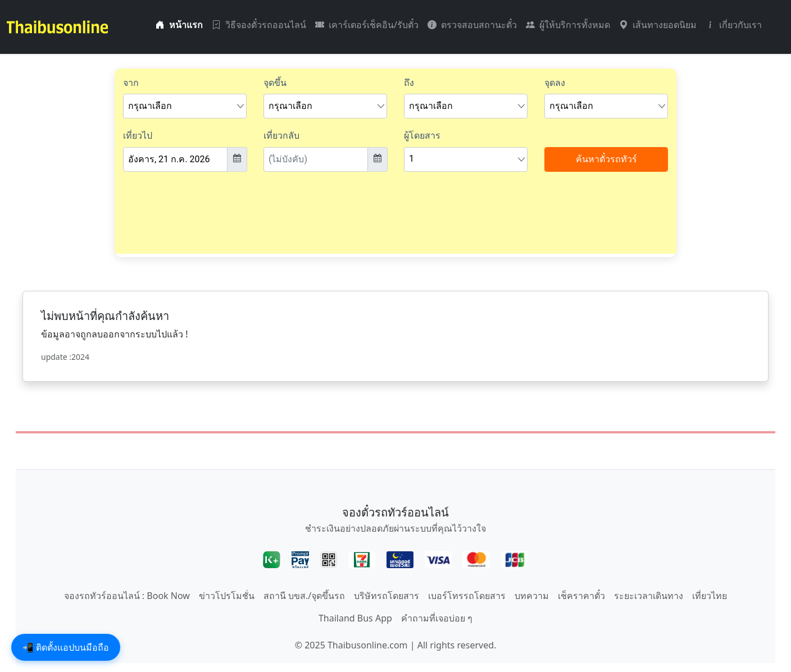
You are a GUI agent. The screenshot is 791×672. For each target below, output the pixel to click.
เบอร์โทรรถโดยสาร (467, 596)
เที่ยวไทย (710, 596)
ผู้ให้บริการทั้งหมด (568, 25)
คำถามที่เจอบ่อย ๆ (437, 618)
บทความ (532, 596)
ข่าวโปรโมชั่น (227, 596)
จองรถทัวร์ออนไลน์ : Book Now (127, 596)
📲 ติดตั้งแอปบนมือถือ (66, 647)
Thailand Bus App (355, 618)
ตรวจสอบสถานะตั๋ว (472, 25)
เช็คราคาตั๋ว (581, 596)
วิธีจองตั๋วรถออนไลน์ (259, 25)
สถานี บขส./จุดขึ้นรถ (304, 596)
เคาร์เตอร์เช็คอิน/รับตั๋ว (367, 25)
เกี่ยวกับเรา (734, 25)
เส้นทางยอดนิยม (658, 25)
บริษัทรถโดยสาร (387, 596)
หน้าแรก (179, 25)
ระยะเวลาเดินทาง (649, 596)
